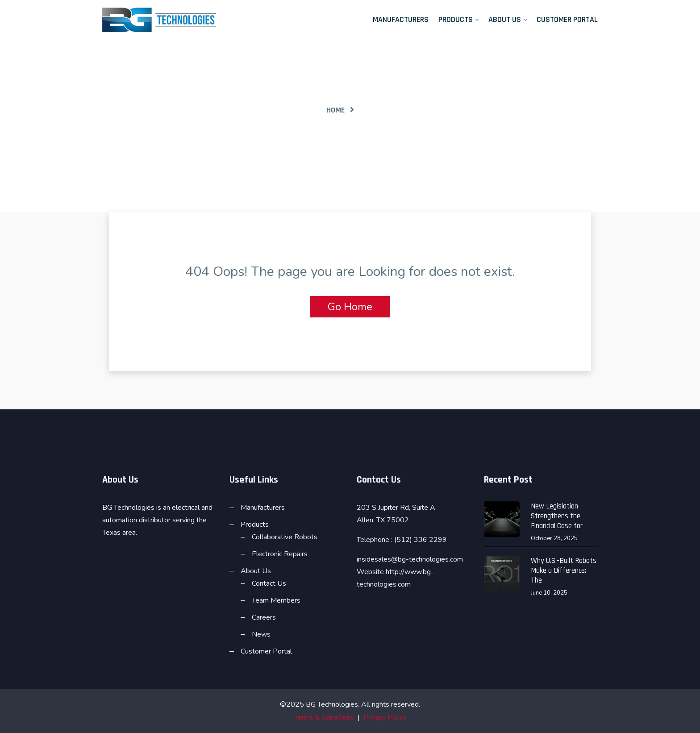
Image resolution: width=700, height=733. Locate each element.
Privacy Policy (385, 717)
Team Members (276, 600)
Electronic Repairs (280, 554)
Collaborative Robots (285, 537)
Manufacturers (401, 19)
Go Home (350, 307)
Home (335, 110)
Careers (264, 617)
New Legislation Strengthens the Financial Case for (557, 516)
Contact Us (269, 583)
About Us (505, 19)
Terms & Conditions (324, 717)
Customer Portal (567, 19)
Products (456, 19)
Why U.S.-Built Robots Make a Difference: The (564, 571)
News (261, 634)
